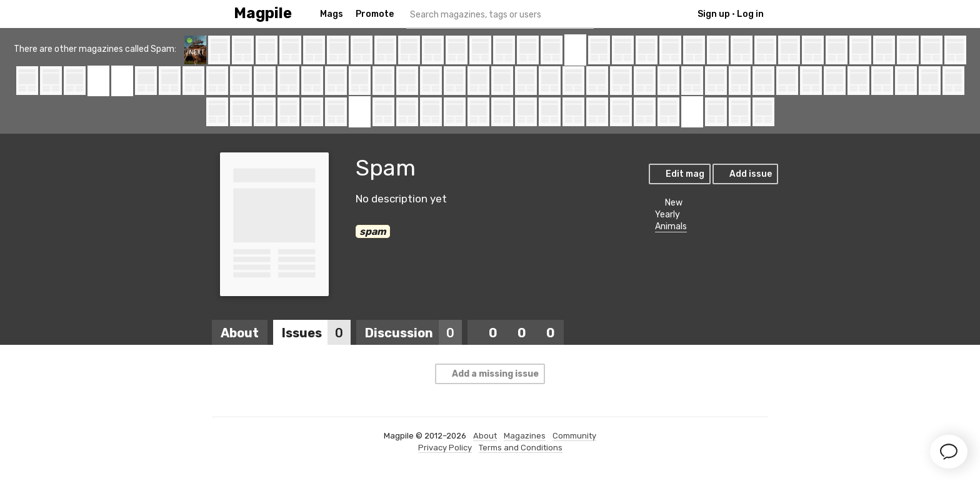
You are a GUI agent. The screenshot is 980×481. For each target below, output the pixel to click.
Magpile (263, 13)
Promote (375, 14)
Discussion (413, 333)
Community (574, 436)
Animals (671, 226)
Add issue (745, 174)
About (240, 333)
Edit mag (679, 174)
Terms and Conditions (521, 448)
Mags (332, 14)
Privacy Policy (445, 448)
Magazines (525, 436)
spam (373, 231)
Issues (316, 333)
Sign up (714, 14)
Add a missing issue (489, 374)
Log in (750, 14)
